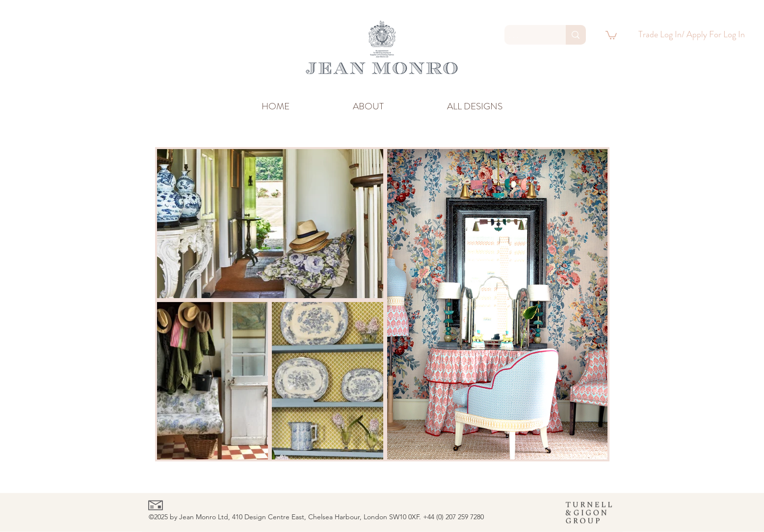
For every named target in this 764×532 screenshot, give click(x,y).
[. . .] (527, 35)
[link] (611, 35)
